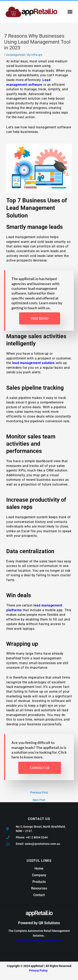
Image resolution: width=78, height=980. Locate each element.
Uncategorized (15, 55)
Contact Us (40, 768)
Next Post (39, 800)
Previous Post (39, 793)
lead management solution (33, 363)
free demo (40, 318)
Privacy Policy (38, 970)
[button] (70, 12)
